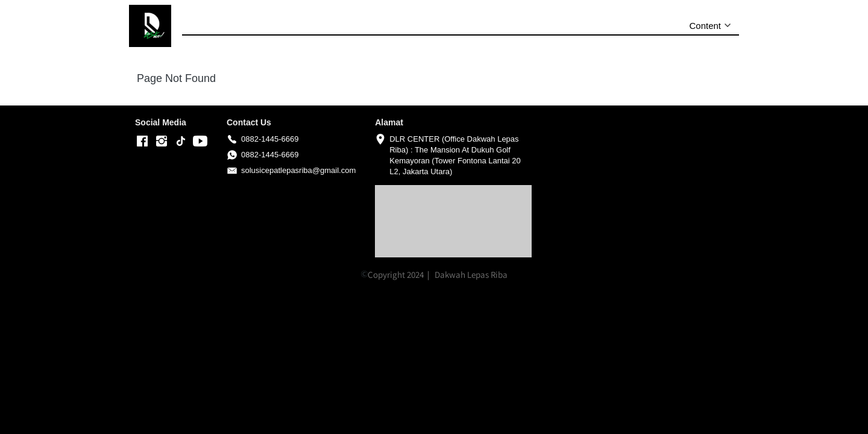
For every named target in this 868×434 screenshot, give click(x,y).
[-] (142, 142)
